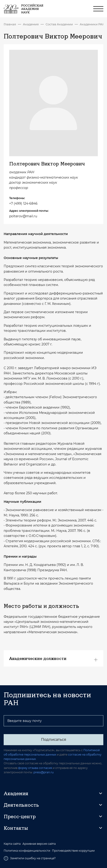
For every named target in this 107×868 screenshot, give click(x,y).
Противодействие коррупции (73, 851)
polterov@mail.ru (23, 216)
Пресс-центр (20, 816)
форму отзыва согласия (35, 768)
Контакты (16, 828)
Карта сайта (12, 844)
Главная (10, 24)
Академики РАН (92, 24)
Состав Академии (59, 24)
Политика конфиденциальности (27, 851)
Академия (31, 24)
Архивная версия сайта (39, 844)
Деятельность (21, 805)
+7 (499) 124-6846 (23, 203)
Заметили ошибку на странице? (30, 858)
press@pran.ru (44, 772)
